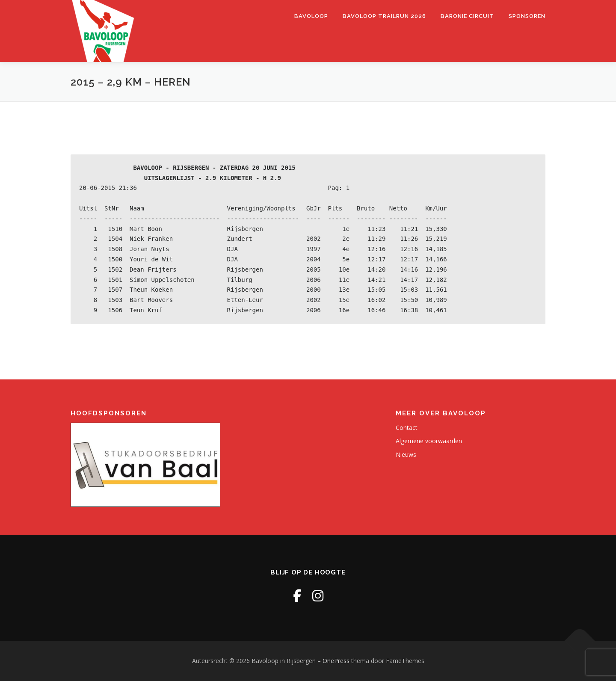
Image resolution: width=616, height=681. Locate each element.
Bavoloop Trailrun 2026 (384, 16)
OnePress (336, 661)
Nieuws (406, 454)
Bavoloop (311, 16)
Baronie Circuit (467, 16)
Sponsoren (527, 16)
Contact (407, 428)
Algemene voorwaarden (429, 441)
